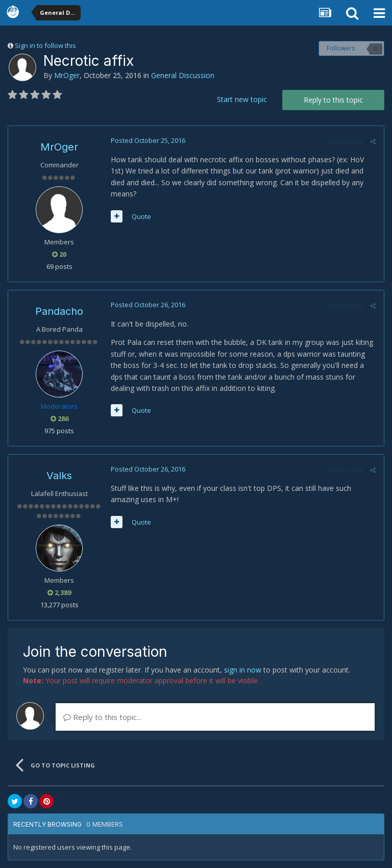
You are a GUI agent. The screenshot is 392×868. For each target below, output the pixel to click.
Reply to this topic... (102, 717)
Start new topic (242, 99)
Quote (141, 216)
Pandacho (59, 311)
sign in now (243, 670)
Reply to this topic (333, 100)
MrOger (67, 75)
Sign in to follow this (45, 45)
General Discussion (183, 75)
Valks (59, 476)
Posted (148, 140)
